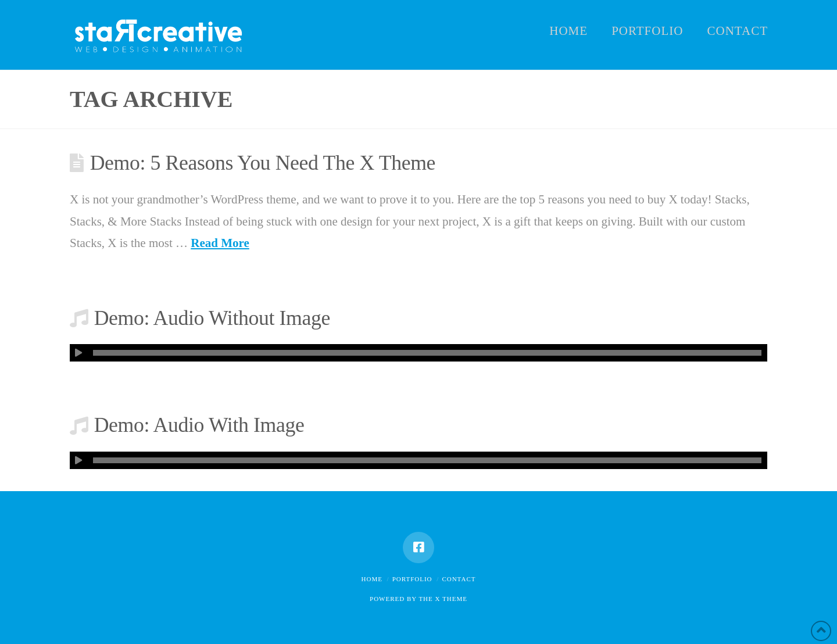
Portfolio (412, 579)
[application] (419, 353)
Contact (459, 579)
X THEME (451, 599)
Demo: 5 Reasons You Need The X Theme (263, 163)
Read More (220, 243)
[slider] (427, 353)
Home (372, 579)
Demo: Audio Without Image (212, 318)
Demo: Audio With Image (199, 425)
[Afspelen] (78, 353)
